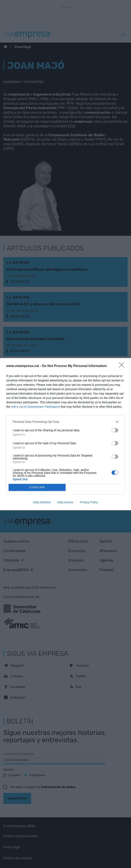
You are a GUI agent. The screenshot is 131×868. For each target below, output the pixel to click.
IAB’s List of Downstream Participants (35, 407)
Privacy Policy (89, 502)
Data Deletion (42, 502)
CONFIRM (37, 487)
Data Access (65, 502)
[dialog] (65, 434)
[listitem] (65, 422)
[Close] (123, 366)
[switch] (115, 430)
